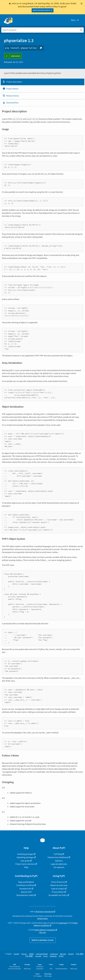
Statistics (59, 861)
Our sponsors (59, 867)
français (24, 954)
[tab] (42, 82)
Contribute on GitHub (25, 885)
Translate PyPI (25, 889)
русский (38, 956)
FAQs (26, 867)
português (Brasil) (42, 954)
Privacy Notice (58, 892)
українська (54, 954)
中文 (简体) (80, 954)
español (17, 954)
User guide (25, 861)
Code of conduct (58, 889)
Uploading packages (25, 857)
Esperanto (53, 956)
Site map (43, 932)
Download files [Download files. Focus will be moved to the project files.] (11, 103)
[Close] (82, 4)
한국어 (61, 956)
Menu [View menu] (75, 20)
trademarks (63, 923)
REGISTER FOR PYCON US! (42, 10)
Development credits (25, 895)
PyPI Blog (58, 854)
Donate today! (43, 918)
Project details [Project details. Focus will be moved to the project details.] (10, 89)
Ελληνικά (63, 954)
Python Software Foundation (44, 930)
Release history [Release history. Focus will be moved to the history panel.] (11, 96)
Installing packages (25, 854)
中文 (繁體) (29, 956)
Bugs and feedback (26, 882)
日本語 (31, 954)
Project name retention (25, 864)
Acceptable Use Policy (58, 895)
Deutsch (71, 954)
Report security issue (59, 885)
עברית (45, 956)
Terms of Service (58, 882)
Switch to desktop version (43, 940)
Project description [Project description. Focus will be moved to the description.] (12, 82)
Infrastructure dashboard (58, 857)
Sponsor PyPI (26, 892)
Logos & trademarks (59, 864)
